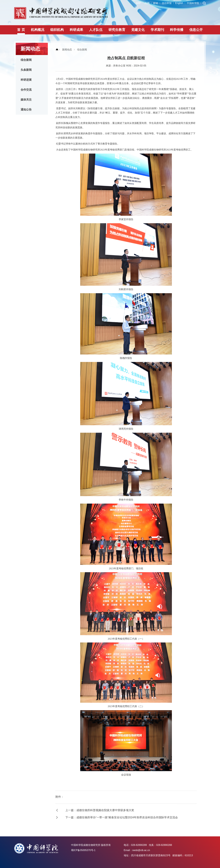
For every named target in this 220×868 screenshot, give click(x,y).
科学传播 (177, 30)
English (179, 3)
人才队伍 (96, 30)
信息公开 (196, 30)
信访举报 (167, 3)
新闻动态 (67, 50)
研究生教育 (117, 30)
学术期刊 (157, 30)
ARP (138, 3)
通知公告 (26, 110)
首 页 (21, 30)
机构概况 (38, 30)
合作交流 (26, 90)
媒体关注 (26, 100)
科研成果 (76, 30)
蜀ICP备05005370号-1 (83, 850)
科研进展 (26, 80)
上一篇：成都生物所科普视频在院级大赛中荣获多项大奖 (100, 810)
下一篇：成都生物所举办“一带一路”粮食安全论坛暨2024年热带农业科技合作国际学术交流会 (122, 817)
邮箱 (156, 3)
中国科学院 (193, 3)
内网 (147, 3)
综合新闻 (26, 60)
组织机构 (57, 30)
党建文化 (138, 30)
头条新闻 (26, 70)
